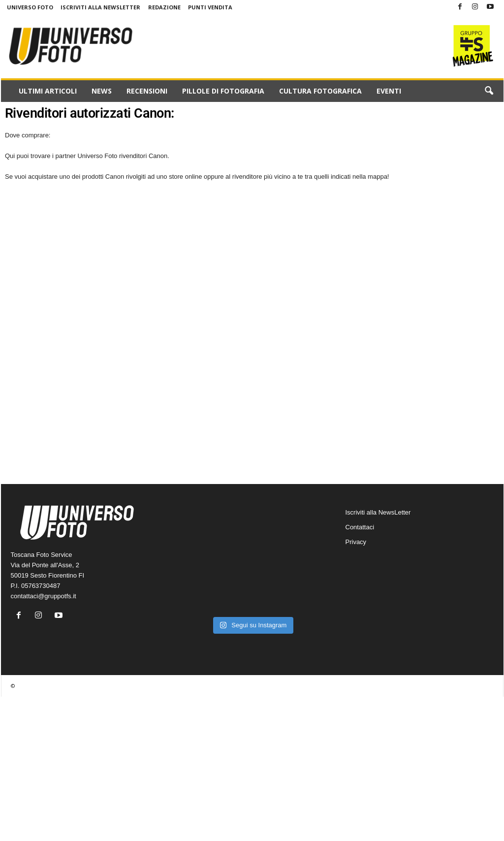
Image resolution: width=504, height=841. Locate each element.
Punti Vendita (210, 7)
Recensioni (147, 91)
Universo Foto (30, 7)
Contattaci (360, 527)
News (102, 91)
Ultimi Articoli (48, 91)
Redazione (164, 7)
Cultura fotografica (320, 91)
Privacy (356, 542)
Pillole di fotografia (223, 91)
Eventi (389, 91)
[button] (489, 91)
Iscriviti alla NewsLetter (100, 7)
